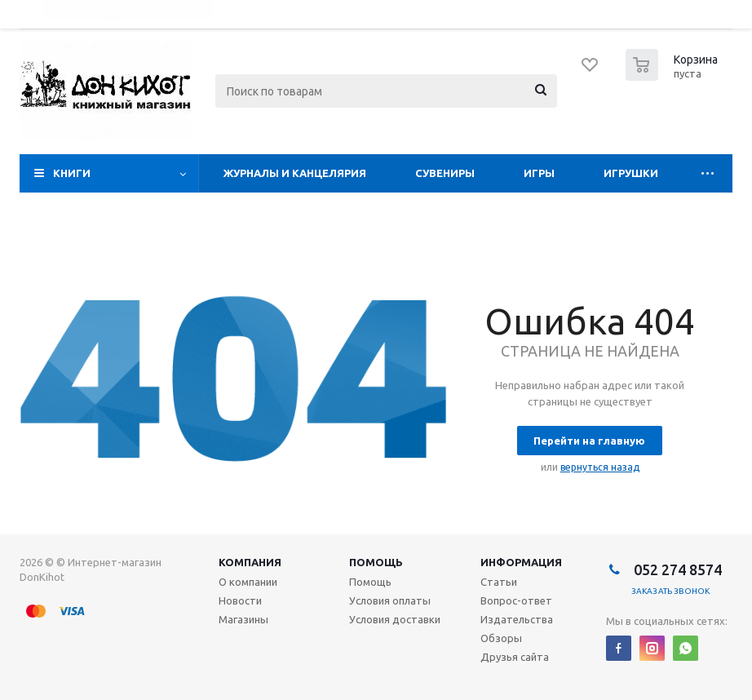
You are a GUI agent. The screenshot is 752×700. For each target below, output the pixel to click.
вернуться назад (600, 467)
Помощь (376, 562)
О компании (248, 582)
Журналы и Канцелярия (295, 173)
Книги (72, 173)
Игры (539, 173)
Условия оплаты (390, 600)
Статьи (499, 582)
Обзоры (501, 638)
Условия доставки (395, 619)
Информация (521, 562)
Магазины (243, 619)
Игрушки (631, 173)
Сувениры (445, 173)
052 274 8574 (676, 569)
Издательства (517, 619)
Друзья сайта (515, 657)
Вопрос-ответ (516, 600)
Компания (250, 562)
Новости (240, 600)
